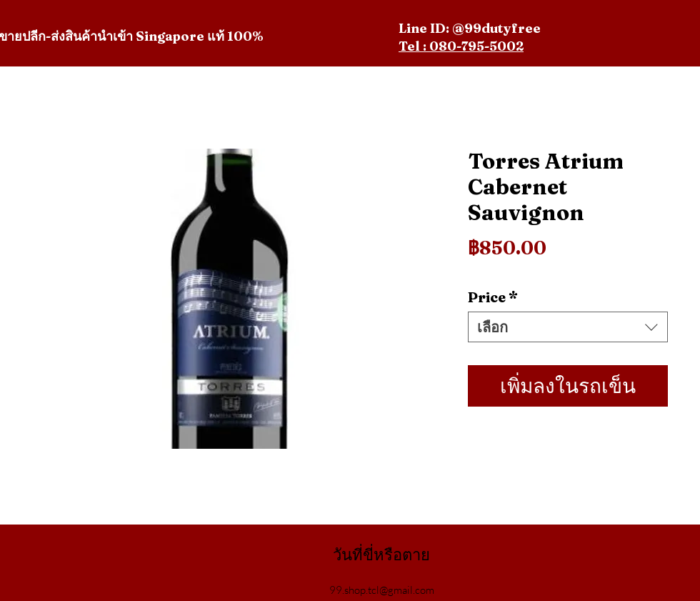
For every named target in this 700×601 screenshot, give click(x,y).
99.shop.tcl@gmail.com (382, 590)
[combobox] (568, 327)
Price (493, 297)
